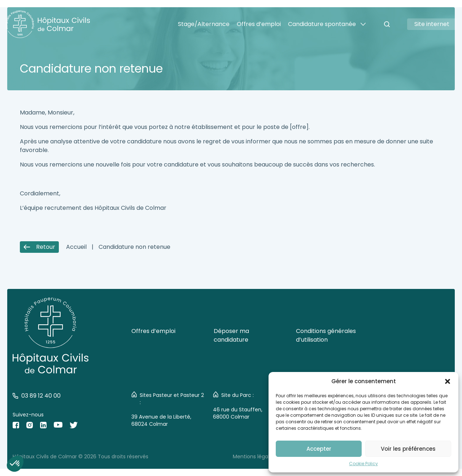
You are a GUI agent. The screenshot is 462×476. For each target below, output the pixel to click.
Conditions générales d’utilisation (326, 335)
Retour (39, 247)
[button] (448, 381)
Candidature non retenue (134, 247)
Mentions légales (254, 456)
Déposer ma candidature (231, 335)
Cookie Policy (363, 464)
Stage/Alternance (204, 24)
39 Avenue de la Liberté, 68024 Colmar (161, 420)
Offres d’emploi (259, 24)
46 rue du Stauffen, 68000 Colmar (238, 413)
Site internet (432, 24)
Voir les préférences (408, 449)
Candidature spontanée (322, 24)
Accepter (319, 449)
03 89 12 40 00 (37, 396)
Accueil (76, 247)
